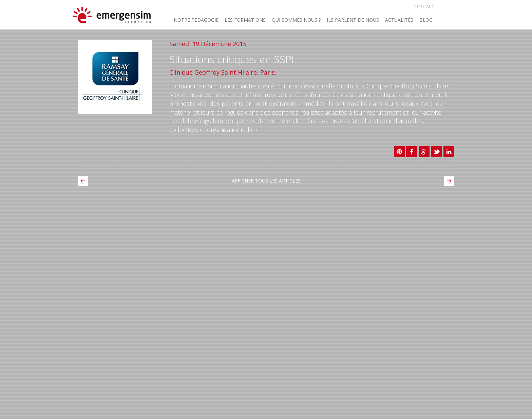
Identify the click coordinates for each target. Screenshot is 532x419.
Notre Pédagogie (196, 20)
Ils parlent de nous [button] (353, 20)
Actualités (399, 20)
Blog (426, 20)
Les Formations (245, 20)
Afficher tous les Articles (266, 181)
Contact (424, 6)
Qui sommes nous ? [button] (296, 20)
